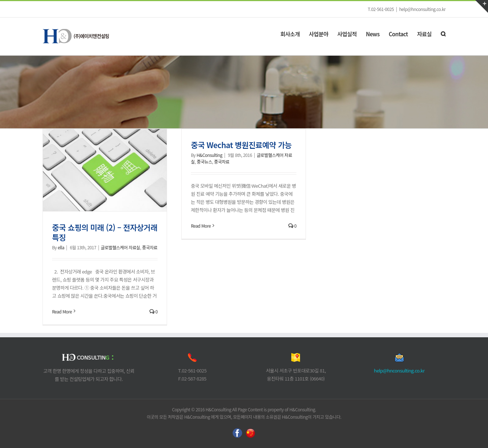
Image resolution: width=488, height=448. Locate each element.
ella (61, 247)
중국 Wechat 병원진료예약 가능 (241, 145)
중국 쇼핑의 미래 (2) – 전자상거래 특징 (105, 232)
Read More (62, 311)
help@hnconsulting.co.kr (422, 9)
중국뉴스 (204, 161)
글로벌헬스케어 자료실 (120, 247)
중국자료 (150, 247)
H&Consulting (209, 155)
